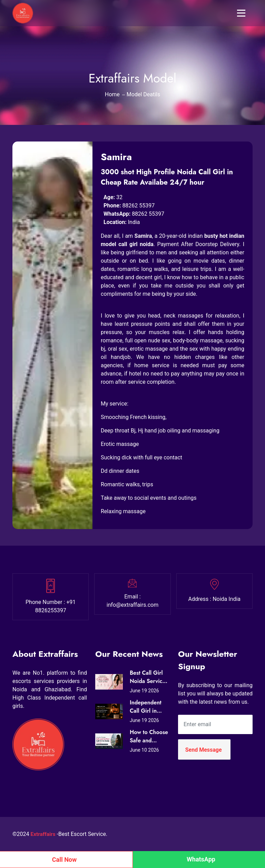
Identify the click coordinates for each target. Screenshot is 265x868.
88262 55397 (138, 206)
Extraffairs (44, 834)
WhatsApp (201, 859)
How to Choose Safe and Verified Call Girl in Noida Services (149, 737)
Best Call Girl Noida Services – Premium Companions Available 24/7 (149, 677)
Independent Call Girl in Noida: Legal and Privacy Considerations (148, 707)
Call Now (65, 860)
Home (112, 94)
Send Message (204, 750)
